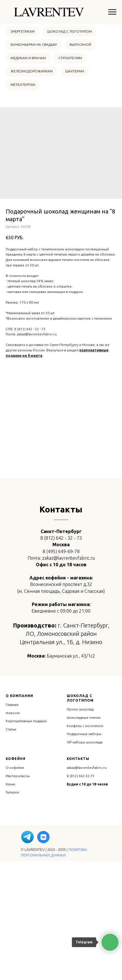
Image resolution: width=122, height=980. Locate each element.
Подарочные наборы (84, 853)
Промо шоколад (80, 828)
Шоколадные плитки (84, 837)
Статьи (11, 848)
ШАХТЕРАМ (75, 71)
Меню (11, 903)
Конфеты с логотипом (85, 845)
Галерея (12, 911)
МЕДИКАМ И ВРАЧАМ (28, 58)
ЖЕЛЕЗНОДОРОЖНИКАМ (32, 71)
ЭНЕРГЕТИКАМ (23, 31)
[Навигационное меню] (112, 12)
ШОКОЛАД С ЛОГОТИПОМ (70, 31)
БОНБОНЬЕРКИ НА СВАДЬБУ (34, 44)
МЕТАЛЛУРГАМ (23, 85)
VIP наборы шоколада (85, 861)
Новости (13, 832)
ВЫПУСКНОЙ (80, 44)
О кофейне (15, 887)
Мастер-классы (18, 895)
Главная (12, 824)
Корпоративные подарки (26, 840)
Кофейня (16, 878)
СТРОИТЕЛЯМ (70, 58)
